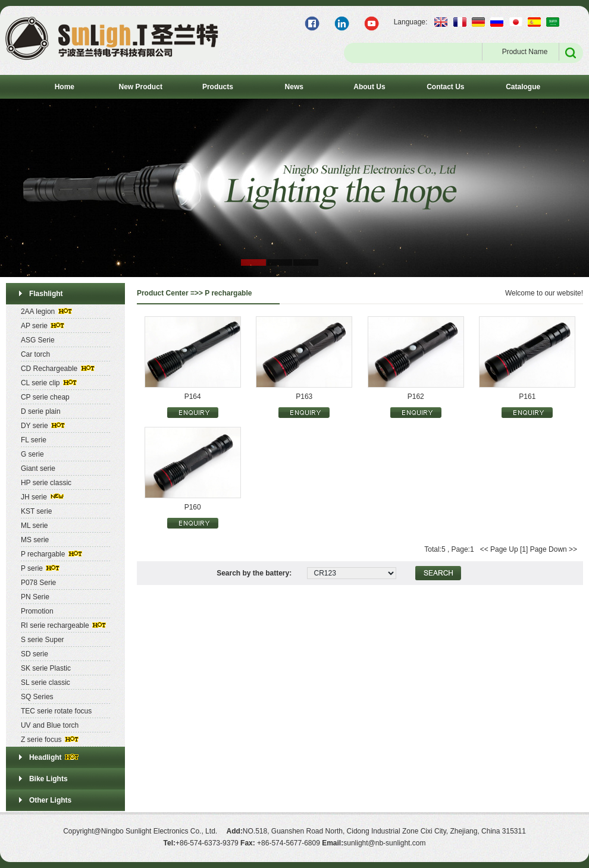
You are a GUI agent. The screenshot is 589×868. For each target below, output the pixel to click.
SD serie (35, 654)
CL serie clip (40, 383)
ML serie (35, 526)
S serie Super (43, 640)
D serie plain (41, 411)
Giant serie (38, 468)
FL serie (34, 440)
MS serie (35, 540)
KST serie (36, 511)
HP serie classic (46, 483)
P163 (304, 397)
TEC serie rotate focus (56, 711)
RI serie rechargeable (55, 625)
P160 (193, 507)
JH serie (34, 497)
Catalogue (523, 87)
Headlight (46, 757)
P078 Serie (38, 583)
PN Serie (35, 597)
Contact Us (445, 87)
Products (218, 87)
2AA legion (38, 312)
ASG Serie (38, 340)
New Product (141, 87)
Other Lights (50, 800)
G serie (32, 454)
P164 (193, 397)
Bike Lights (48, 779)
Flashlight (46, 294)
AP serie (34, 326)
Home (65, 87)
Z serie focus (41, 740)
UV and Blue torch (50, 725)
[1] (524, 549)
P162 (416, 397)
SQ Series (37, 697)
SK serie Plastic (46, 668)
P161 (527, 397)
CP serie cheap (45, 397)
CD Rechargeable (49, 369)
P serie (32, 568)
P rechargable (43, 554)
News (294, 87)
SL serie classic (46, 683)
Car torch (35, 354)
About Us (369, 87)
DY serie (35, 426)
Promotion (37, 611)
